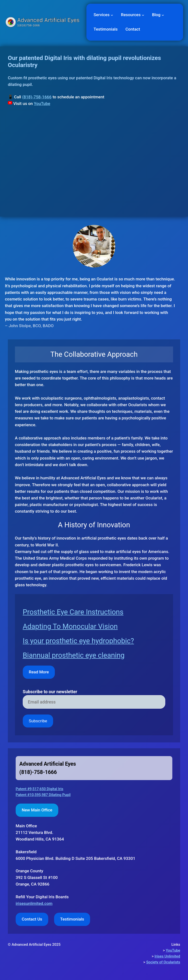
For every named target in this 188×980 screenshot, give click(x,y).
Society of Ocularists (163, 962)
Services (101, 15)
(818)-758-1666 (37, 97)
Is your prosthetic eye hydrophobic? (78, 641)
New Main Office (37, 810)
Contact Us (32, 919)
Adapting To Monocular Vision (70, 626)
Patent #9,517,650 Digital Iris (40, 789)
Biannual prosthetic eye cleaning (74, 655)
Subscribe (38, 721)
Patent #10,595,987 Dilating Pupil (43, 795)
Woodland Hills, (30, 839)
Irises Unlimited (167, 956)
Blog (156, 15)
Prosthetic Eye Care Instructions (73, 612)
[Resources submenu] (143, 15)
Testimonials (72, 919)
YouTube (42, 104)
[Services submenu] (112, 15)
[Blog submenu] (163, 15)
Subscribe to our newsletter (50, 692)
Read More (39, 672)
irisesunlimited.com (34, 903)
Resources (131, 15)
